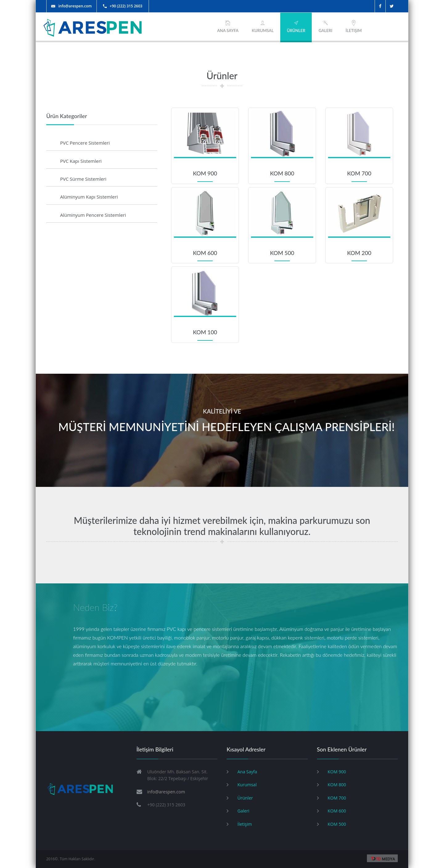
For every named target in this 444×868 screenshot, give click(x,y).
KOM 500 (337, 824)
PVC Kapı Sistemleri (81, 161)
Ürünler (245, 798)
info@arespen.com (71, 6)
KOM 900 (337, 772)
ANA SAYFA (228, 26)
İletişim (354, 26)
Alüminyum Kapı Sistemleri (89, 197)
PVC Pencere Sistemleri (85, 143)
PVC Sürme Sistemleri (83, 179)
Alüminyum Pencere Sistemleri (93, 215)
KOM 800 (337, 785)
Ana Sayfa (247, 772)
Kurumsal (247, 785)
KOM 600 (337, 811)
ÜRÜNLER (296, 26)
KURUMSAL (263, 26)
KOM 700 (337, 798)
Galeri (325, 26)
